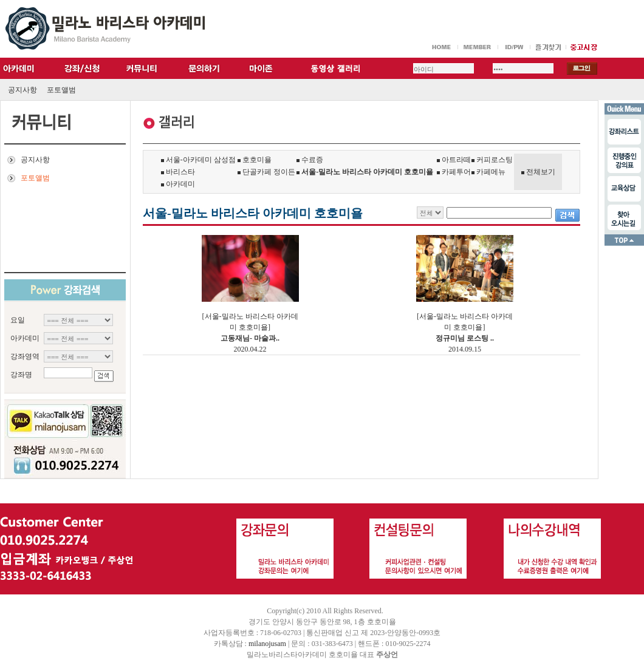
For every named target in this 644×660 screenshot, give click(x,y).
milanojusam (267, 644)
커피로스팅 (492, 160)
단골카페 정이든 (266, 172)
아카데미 (178, 184)
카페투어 (454, 172)
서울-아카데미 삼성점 (198, 160)
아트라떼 (454, 160)
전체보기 (541, 172)
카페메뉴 (488, 172)
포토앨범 (61, 90)
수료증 (310, 160)
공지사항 (22, 90)
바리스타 (178, 172)
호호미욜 (255, 160)
